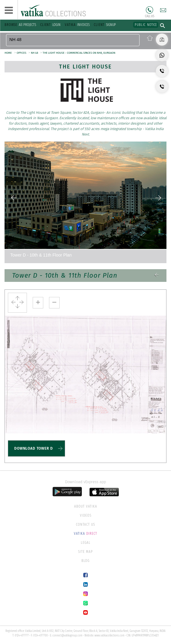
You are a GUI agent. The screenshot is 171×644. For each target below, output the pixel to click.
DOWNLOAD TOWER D (33, 448)
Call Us (150, 10)
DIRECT (85, 534)
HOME (8, 53)
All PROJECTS (20, 25)
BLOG (85, 561)
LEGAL (86, 543)
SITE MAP (85, 552)
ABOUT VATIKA (86, 506)
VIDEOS (86, 515)
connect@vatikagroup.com (67, 636)
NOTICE (146, 25)
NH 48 (35, 53)
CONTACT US (85, 524)
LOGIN (50, 25)
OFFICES (22, 53)
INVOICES (77, 25)
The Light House (85, 67)
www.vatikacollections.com (109, 636)
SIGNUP (105, 25)
